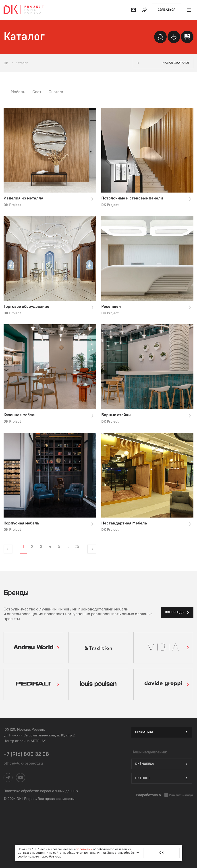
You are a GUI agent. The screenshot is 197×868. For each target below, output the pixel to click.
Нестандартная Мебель (147, 524)
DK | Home (162, 778)
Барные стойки (147, 415)
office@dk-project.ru (23, 763)
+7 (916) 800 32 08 (26, 754)
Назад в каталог (163, 63)
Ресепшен (147, 307)
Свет (37, 92)
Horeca (33, 13)
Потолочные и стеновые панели (147, 199)
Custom (56, 92)
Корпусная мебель (49, 524)
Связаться (167, 10)
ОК (161, 853)
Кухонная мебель (49, 415)
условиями (85, 849)
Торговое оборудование (49, 307)
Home (31, 10)
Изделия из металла (49, 199)
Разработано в (165, 795)
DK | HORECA (162, 764)
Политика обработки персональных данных (41, 791)
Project (34, 7)
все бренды (177, 612)
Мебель (18, 92)
